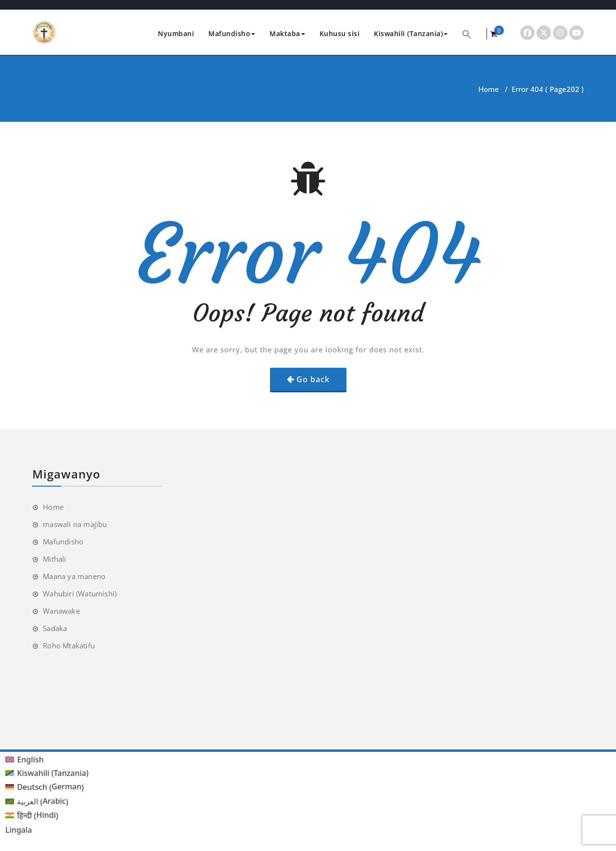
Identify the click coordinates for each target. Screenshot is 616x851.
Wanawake (61, 611)
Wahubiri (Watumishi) (80, 593)
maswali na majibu (75, 524)
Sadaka (55, 628)
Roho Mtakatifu (69, 645)
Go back (313, 379)
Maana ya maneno (74, 576)
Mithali (54, 559)
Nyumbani (176, 33)
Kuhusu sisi (340, 33)
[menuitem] (47, 759)
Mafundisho (232, 33)
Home (489, 89)
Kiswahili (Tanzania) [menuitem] (53, 773)
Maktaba (287, 33)
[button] (467, 33)
